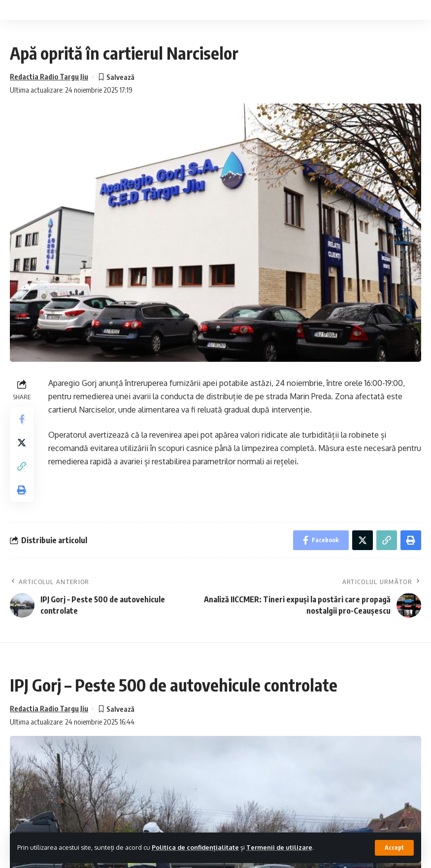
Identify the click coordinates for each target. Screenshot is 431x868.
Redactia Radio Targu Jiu (49, 76)
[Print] (22, 490)
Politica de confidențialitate (195, 847)
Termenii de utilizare (279, 847)
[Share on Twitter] (22, 443)
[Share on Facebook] (22, 419)
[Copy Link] (22, 466)
